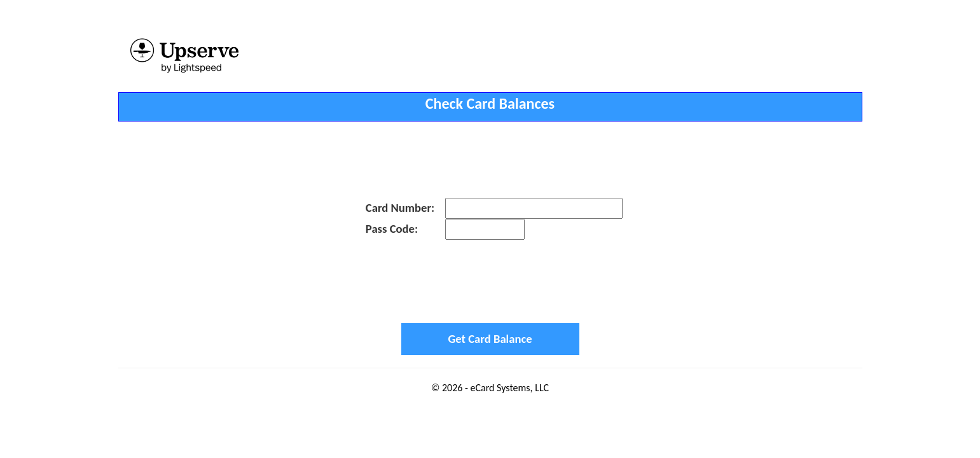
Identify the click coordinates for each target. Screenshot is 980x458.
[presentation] (490, 281)
